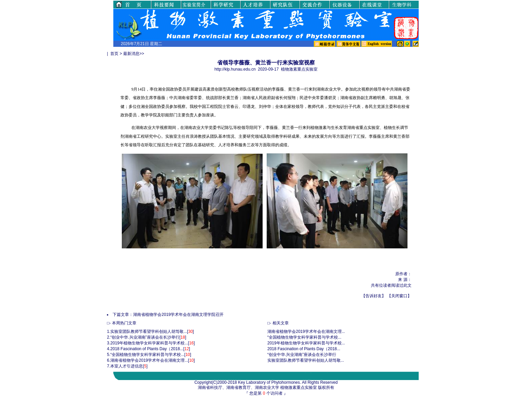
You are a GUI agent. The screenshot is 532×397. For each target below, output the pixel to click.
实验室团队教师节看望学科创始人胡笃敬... (149, 332)
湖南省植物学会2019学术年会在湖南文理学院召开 (178, 315)
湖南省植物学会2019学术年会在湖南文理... (149, 360)
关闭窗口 (399, 296)
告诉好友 (374, 296)
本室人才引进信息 (127, 366)
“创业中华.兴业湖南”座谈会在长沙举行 (145, 337)
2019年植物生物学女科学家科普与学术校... (149, 343)
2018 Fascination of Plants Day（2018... (147, 349)
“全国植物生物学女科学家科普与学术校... (147, 355)
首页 (114, 54)
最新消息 (131, 54)
